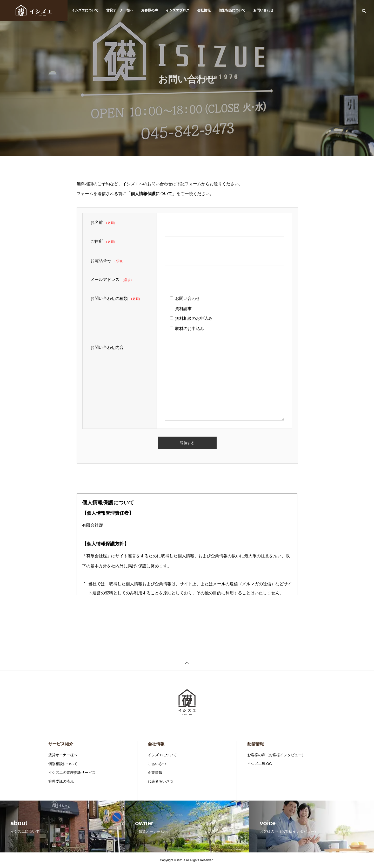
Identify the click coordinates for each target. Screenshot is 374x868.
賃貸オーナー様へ (120, 10)
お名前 (97, 222)
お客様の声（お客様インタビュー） (276, 755)
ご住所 (97, 241)
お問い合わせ (263, 10)
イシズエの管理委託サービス (72, 773)
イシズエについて (85, 10)
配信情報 (256, 744)
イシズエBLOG (260, 764)
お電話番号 (101, 261)
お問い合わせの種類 (109, 298)
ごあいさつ (157, 764)
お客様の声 (149, 10)
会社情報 (204, 10)
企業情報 (155, 773)
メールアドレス (105, 280)
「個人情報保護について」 (151, 194)
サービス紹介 (61, 744)
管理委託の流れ (61, 781)
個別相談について (232, 10)
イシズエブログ (178, 10)
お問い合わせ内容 (107, 347)
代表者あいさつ (161, 781)
